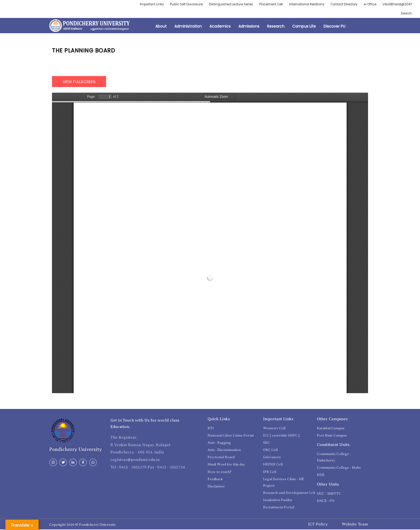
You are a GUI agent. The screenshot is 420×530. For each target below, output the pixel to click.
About (161, 27)
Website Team (355, 524)
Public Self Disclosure (179, 4)
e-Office (368, 4)
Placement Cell (266, 4)
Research (276, 27)
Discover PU (334, 27)
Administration (188, 27)
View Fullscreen (79, 82)
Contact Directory (341, 4)
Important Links (143, 4)
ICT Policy (318, 524)
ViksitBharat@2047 (397, 4)
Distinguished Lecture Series (225, 4)
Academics (220, 27)
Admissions (249, 27)
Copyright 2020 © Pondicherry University (82, 525)
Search (406, 14)
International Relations (302, 4)
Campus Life (304, 27)
